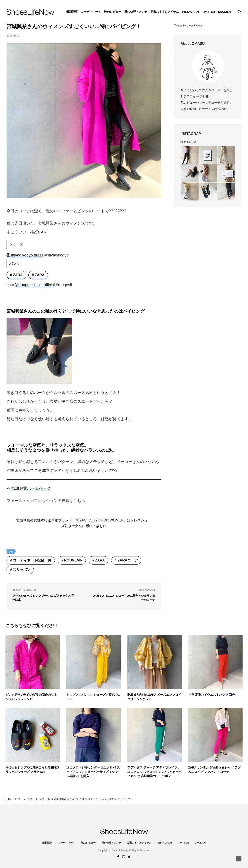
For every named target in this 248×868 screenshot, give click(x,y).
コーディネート (91, 12)
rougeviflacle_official (35, 285)
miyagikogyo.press (25, 255)
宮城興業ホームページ (31, 488)
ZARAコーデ (128, 560)
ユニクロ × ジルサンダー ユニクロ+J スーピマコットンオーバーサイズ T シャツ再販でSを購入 (93, 772)
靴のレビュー (113, 12)
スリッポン (22, 570)
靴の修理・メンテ (136, 12)
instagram (191, 12)
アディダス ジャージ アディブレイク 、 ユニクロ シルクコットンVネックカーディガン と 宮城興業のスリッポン (154, 772)
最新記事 (72, 12)
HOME (9, 799)
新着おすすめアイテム (165, 12)
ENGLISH (224, 12)
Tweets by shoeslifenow (188, 26)
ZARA (18, 275)
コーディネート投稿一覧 (32, 560)
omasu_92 (188, 142)
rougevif (73, 560)
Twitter (208, 12)
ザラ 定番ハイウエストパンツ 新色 (212, 695)
